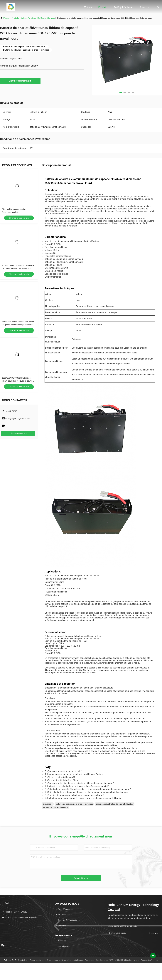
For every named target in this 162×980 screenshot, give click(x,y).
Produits (103, 7)
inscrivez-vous (153, 933)
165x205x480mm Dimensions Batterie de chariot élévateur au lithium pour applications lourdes (18, 268)
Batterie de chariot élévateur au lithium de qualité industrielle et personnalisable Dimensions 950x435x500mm (19, 325)
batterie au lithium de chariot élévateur (38, 18)
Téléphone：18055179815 (14, 912)
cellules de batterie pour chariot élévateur (74, 804)
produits (15, 18)
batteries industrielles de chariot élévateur (115, 804)
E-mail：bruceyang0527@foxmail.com (19, 917)
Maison (88, 7)
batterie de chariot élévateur (55, 807)
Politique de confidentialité (15, 960)
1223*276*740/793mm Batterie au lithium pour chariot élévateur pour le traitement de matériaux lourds (17, 381)
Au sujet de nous (123, 7)
